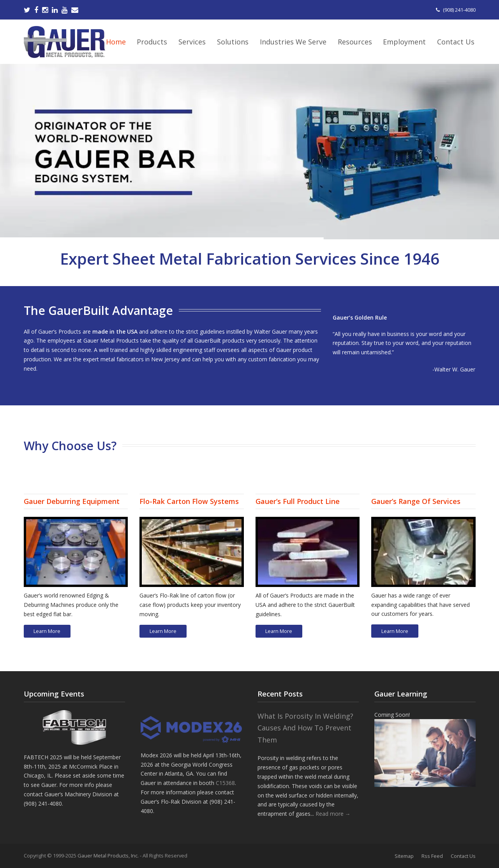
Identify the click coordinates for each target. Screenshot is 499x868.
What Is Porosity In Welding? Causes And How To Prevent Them (305, 728)
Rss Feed (432, 856)
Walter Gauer (271, 331)
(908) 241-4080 (459, 10)
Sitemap (404, 856)
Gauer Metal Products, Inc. (109, 856)
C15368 (225, 783)
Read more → (333, 814)
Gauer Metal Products (111, 340)
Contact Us (463, 856)
